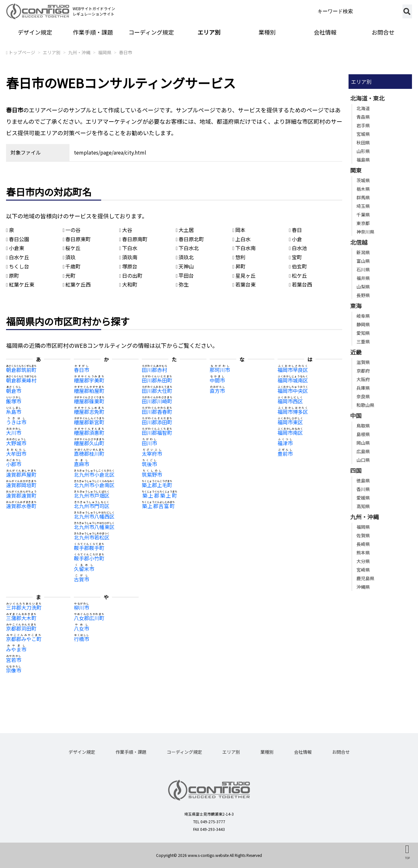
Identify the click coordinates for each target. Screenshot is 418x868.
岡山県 (363, 443)
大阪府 (363, 379)
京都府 (363, 371)
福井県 (363, 278)
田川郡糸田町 (157, 380)
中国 (356, 415)
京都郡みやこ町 (24, 639)
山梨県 (363, 287)
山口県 (363, 460)
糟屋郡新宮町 (89, 422)
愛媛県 (363, 498)
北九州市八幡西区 (94, 516)
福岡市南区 (290, 433)
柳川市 (82, 607)
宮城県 (363, 134)
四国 (356, 470)
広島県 (363, 451)
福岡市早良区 (293, 370)
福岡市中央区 (293, 391)
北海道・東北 (367, 98)
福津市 (285, 443)
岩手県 (363, 125)
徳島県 (363, 480)
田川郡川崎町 (157, 401)
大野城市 (16, 443)
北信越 (359, 242)
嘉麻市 (82, 464)
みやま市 (16, 649)
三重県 (363, 341)
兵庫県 (363, 388)
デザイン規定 (35, 32)
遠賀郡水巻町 (21, 506)
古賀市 (82, 579)
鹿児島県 (365, 578)
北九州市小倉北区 (94, 474)
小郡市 (14, 464)
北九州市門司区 (92, 506)
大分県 (363, 561)
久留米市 (84, 569)
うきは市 (16, 422)
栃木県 (363, 189)
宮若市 (14, 660)
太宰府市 (152, 454)
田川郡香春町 (157, 412)
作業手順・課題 (93, 32)
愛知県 (363, 333)
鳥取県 (363, 426)
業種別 (267, 32)
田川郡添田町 (157, 422)
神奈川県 (365, 232)
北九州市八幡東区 (94, 527)
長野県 (363, 295)
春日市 (126, 52)
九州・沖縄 (79, 52)
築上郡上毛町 (157, 485)
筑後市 (149, 464)
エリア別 (209, 32)
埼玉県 (363, 206)
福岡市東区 (290, 422)
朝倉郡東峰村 (21, 380)
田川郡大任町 (157, 391)
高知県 (363, 506)
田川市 (149, 443)
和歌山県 (365, 405)
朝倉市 (14, 391)
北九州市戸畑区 (92, 495)
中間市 (217, 380)
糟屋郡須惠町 (89, 433)
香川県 (363, 489)
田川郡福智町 (157, 433)
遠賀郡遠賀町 (21, 495)
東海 (356, 306)
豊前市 (285, 454)
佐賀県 (363, 535)
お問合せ (383, 32)
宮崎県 (363, 570)
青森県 (363, 117)
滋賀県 (363, 362)
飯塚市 (14, 401)
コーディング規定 (151, 32)
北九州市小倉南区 (94, 485)
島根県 (363, 434)
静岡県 (363, 324)
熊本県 (363, 553)
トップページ (22, 52)
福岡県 (105, 52)
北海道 (363, 108)
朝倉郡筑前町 (21, 370)
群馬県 (363, 197)
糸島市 (14, 412)
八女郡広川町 (89, 618)
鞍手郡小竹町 (89, 558)
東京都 (363, 223)
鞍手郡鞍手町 (89, 548)
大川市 (14, 433)
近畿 (356, 352)
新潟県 (363, 252)
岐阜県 (363, 316)
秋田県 (363, 142)
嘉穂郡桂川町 (89, 454)
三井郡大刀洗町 (24, 607)
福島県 (363, 160)
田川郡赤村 (154, 370)
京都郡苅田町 (21, 628)
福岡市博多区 (293, 412)
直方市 (217, 391)
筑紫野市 (152, 474)
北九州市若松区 (92, 537)
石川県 (363, 269)
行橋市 (82, 639)
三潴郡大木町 (21, 618)
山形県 (363, 151)
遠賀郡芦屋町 (21, 474)
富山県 (363, 261)
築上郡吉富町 (158, 506)
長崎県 (363, 544)
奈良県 (363, 396)
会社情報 (325, 32)
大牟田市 (16, 454)
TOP (407, 858)
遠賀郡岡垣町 (21, 485)
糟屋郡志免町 (89, 412)
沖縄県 (363, 587)
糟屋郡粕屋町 (89, 391)
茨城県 (363, 180)
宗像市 (14, 670)
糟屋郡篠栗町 (89, 401)
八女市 (82, 628)
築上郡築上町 (160, 495)
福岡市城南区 (293, 380)
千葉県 (363, 215)
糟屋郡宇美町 (89, 380)
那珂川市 (220, 370)
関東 (356, 170)
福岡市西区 (290, 401)
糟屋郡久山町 (89, 443)
